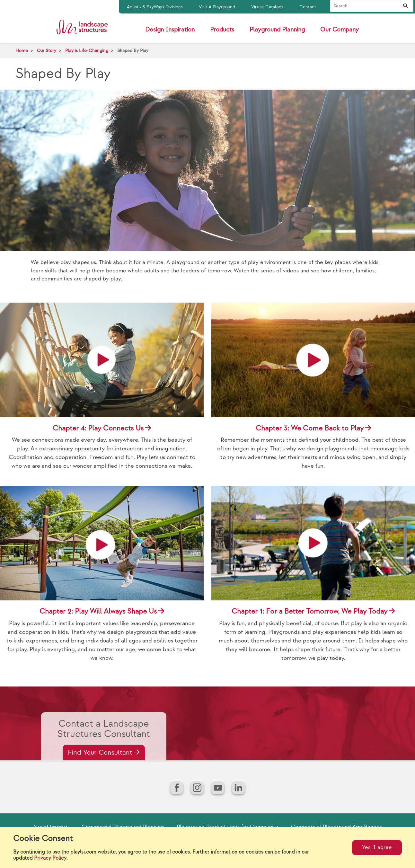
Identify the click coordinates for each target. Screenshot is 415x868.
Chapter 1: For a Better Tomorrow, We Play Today (309, 611)
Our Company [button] (340, 30)
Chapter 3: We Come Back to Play (310, 428)
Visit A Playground (217, 7)
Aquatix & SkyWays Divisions (155, 7)
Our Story (47, 51)
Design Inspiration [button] (170, 30)
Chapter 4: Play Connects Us (98, 428)
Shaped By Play (133, 51)
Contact (308, 7)
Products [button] (222, 30)
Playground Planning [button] (277, 30)
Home (22, 51)
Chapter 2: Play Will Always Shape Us (98, 611)
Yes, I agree (377, 847)
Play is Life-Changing (87, 51)
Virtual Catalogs (267, 7)
